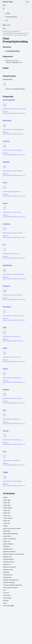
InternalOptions (8, 35)
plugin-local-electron (10, 539)
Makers (5, 497)
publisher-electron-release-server (14, 554)
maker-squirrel (8, 518)
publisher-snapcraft (9, 567)
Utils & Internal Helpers (11, 588)
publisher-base (8, 549)
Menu (4, 28)
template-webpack (9, 582)
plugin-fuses (7, 536)
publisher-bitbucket (9, 552)
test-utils (6, 600)
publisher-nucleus (9, 562)
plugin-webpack (8, 544)
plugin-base (7, 531)
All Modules (9, 493)
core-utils (6, 593)
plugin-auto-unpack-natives (12, 528)
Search (28, 2)
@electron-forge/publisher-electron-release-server (15, 32)
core (4, 590)
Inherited (7, 25)
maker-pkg (7, 510)
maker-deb (7, 503)
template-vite (7, 577)
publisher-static (8, 570)
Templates (6, 572)
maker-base (7, 595)
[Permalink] (14, 79)
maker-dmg (7, 505)
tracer (5, 603)
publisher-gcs (7, 557)
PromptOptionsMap (20, 35)
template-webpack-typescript (12, 585)
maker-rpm (7, 513)
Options (4, 5)
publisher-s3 (7, 564)
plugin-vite (6, 541)
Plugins (5, 526)
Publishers (6, 546)
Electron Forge (8, 2)
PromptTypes (15, 61)
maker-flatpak (8, 508)
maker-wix (6, 521)
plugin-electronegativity (11, 534)
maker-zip (6, 523)
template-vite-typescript (11, 580)
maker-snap (7, 516)
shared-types (7, 598)
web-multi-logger (9, 606)
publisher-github (8, 559)
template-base (8, 575)
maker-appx (7, 500)
